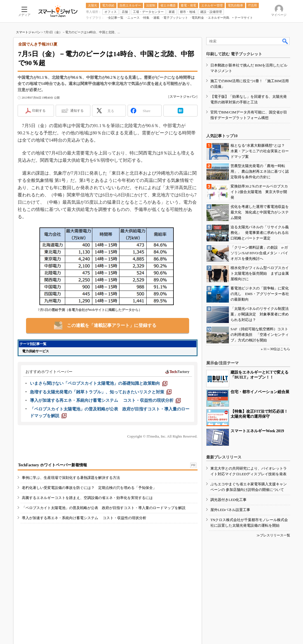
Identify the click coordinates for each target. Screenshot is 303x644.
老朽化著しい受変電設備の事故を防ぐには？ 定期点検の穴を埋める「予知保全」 (89, 488)
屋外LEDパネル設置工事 (230, 510)
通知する (77, 111)
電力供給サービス (36, 351)
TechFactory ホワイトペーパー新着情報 (53, 465)
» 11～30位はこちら (275, 349)
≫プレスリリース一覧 (273, 535)
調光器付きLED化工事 (228, 500)
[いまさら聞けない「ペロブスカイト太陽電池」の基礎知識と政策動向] (99, 383)
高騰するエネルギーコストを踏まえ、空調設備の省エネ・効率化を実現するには (87, 498)
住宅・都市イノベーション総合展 (260, 392)
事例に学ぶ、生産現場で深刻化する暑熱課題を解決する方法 (71, 478)
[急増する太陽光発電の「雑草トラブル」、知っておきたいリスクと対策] (101, 392)
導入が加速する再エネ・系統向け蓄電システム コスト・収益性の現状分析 (84, 518)
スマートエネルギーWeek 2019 (257, 431)
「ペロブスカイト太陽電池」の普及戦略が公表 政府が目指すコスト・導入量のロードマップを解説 (104, 508)
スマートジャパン (28, 32)
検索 (285, 41)
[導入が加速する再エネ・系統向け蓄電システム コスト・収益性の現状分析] (105, 400)
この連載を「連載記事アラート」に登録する (112, 325)
